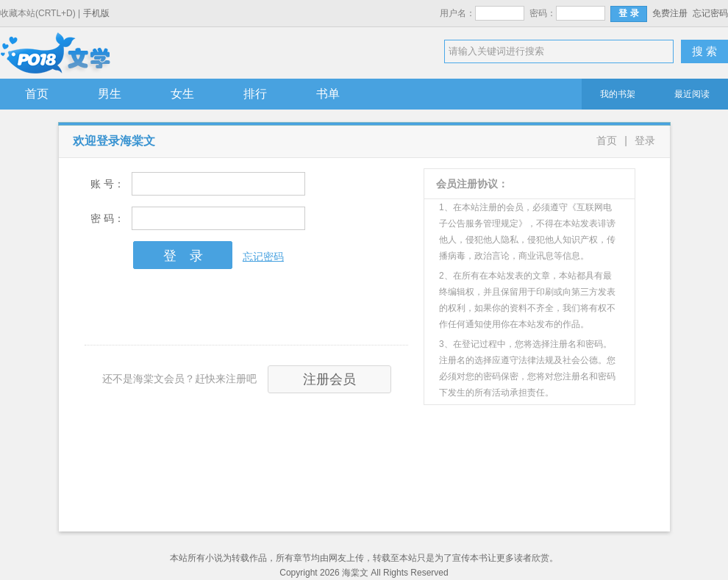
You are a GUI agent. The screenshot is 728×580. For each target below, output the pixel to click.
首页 (37, 94)
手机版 (96, 13)
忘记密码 (710, 13)
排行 (255, 94)
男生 (110, 94)
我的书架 (618, 94)
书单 (328, 94)
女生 (182, 94)
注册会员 (329, 379)
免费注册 (670, 13)
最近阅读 (692, 94)
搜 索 (704, 51)
